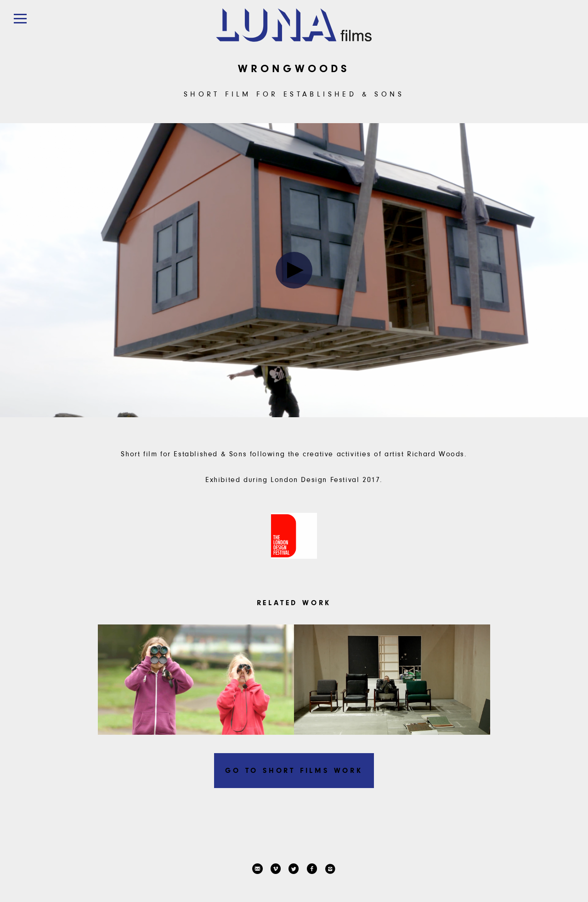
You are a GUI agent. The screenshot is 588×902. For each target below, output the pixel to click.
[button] (20, 18)
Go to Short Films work (294, 771)
